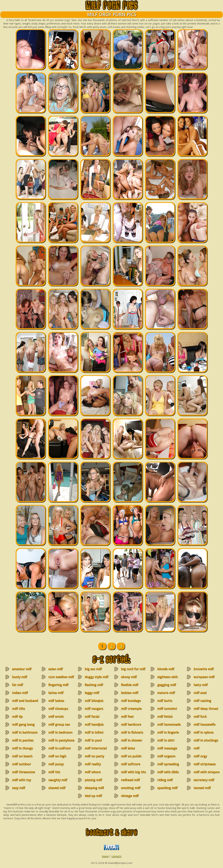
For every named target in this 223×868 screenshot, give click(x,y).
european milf (204, 677)
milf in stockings (206, 740)
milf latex (128, 748)
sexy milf (18, 788)
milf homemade (169, 724)
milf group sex (59, 724)
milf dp (17, 716)
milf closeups (58, 708)
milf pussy (56, 764)
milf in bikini (94, 732)
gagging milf (166, 685)
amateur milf (22, 669)
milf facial (92, 716)
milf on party (94, 756)
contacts (116, 856)
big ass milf (93, 669)
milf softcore (130, 764)
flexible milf (129, 685)
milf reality (93, 764)
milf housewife (204, 724)
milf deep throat (206, 708)
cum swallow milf (61, 677)
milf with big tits (133, 772)
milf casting (202, 701)
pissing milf (93, 780)
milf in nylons (203, 732)
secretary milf (204, 780)
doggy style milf (96, 677)
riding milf (165, 780)
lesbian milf (129, 693)
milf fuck (200, 716)
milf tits (54, 772)
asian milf (55, 669)
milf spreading (168, 764)
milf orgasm (166, 756)
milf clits (18, 708)
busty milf (19, 677)
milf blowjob (94, 701)
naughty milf (58, 780)
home (105, 856)
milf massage (167, 748)
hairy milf (200, 685)
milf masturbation (201, 750)
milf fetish (165, 716)
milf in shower (131, 740)
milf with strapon (206, 772)
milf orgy (200, 756)
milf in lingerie (168, 732)
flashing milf (94, 685)
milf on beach (22, 756)
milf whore (92, 772)
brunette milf (203, 669)
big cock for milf (133, 669)
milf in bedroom (60, 732)
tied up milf (93, 796)
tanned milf (202, 788)
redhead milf (130, 780)
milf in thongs (22, 748)
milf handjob (94, 724)
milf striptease (204, 764)
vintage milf (130, 796)
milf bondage (131, 701)
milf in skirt (166, 740)
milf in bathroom (25, 732)
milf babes (56, 701)
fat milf (17, 685)
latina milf (56, 693)
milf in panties (23, 740)
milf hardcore (131, 724)
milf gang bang (23, 724)
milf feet (127, 716)
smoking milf (131, 788)
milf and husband (25, 701)
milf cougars (94, 708)
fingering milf (58, 685)
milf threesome (23, 772)
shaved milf (57, 788)
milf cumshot (167, 708)
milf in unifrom (59, 748)
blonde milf (166, 669)
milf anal (200, 693)
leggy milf (92, 693)
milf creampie (131, 708)
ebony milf (129, 677)
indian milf (20, 693)
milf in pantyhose (61, 740)
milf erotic (56, 716)
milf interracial (95, 748)
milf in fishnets (132, 732)
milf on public (131, 756)
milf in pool (93, 740)
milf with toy (21, 780)
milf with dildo (168, 772)
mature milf (166, 693)
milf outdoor (21, 764)
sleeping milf (94, 788)
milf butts (165, 701)
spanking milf (167, 788)
